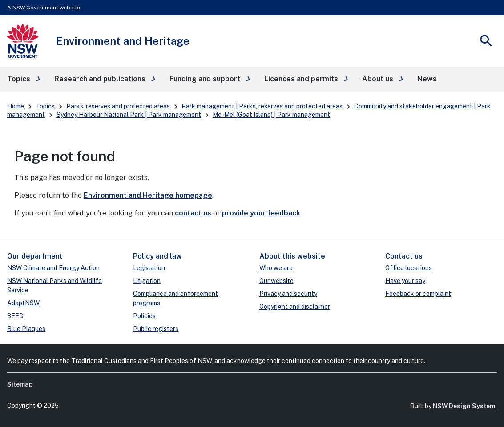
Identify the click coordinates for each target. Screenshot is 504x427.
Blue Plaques (26, 329)
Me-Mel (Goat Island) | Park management (271, 115)
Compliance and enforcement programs (175, 298)
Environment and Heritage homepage (148, 195)
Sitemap (20, 384)
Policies (144, 316)
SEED (15, 316)
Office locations (409, 268)
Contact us (404, 256)
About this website (292, 256)
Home (16, 106)
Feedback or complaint (418, 294)
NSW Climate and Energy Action (53, 268)
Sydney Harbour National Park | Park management (129, 115)
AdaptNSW (23, 303)
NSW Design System (464, 406)
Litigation (147, 281)
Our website (276, 281)
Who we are (276, 268)
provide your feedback (261, 213)
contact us (193, 213)
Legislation (149, 268)
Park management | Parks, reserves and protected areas (262, 106)
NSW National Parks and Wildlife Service (54, 285)
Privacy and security (288, 294)
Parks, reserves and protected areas (118, 106)
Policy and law (157, 256)
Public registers (156, 329)
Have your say (405, 281)
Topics (45, 106)
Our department (35, 256)
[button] (24, 79)
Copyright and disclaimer (295, 307)
